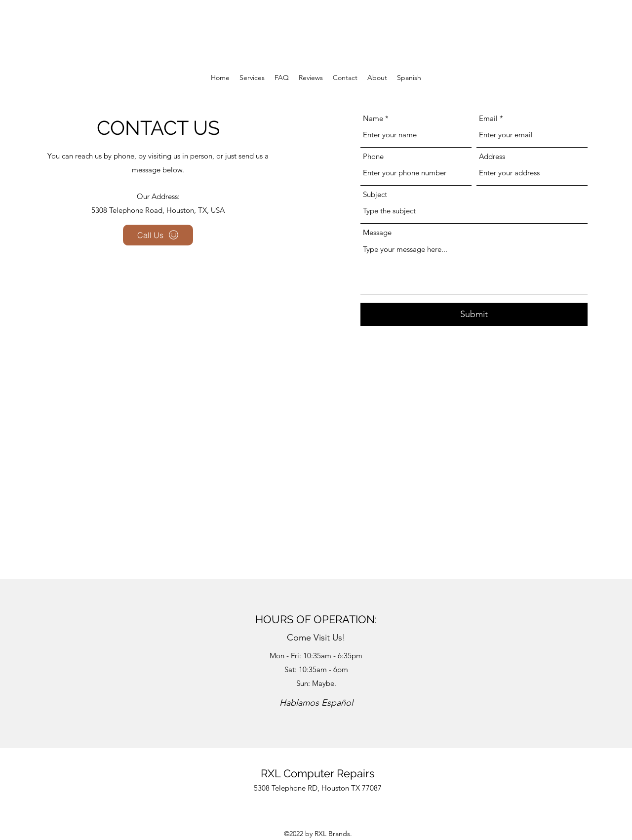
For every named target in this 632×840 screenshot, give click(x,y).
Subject (375, 194)
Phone (373, 156)
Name (373, 118)
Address (492, 156)
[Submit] (474, 314)
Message (377, 232)
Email (488, 118)
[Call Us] (158, 235)
